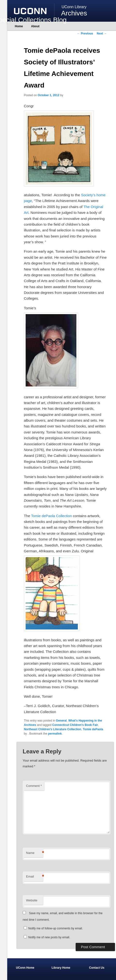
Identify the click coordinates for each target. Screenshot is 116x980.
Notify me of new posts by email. (49, 937)
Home (19, 26)
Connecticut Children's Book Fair (75, 725)
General (61, 721)
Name (35, 853)
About (35, 26)
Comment (34, 786)
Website (32, 900)
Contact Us (97, 968)
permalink (55, 734)
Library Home (61, 968)
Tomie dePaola (93, 729)
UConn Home (25, 968)
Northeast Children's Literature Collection (53, 729)
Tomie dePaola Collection (51, 516)
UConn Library (74, 7)
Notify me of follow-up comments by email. (55, 928)
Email (35, 877)
